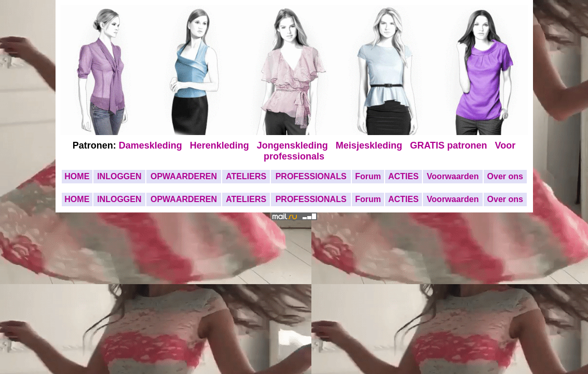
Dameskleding (153, 145)
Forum (368, 176)
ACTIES (404, 176)
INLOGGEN (119, 176)
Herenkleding (221, 145)
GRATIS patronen (451, 145)
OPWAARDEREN (184, 176)
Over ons (505, 176)
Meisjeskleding (370, 145)
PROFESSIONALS (311, 176)
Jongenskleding (294, 145)
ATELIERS (246, 176)
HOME (77, 176)
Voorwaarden (453, 176)
